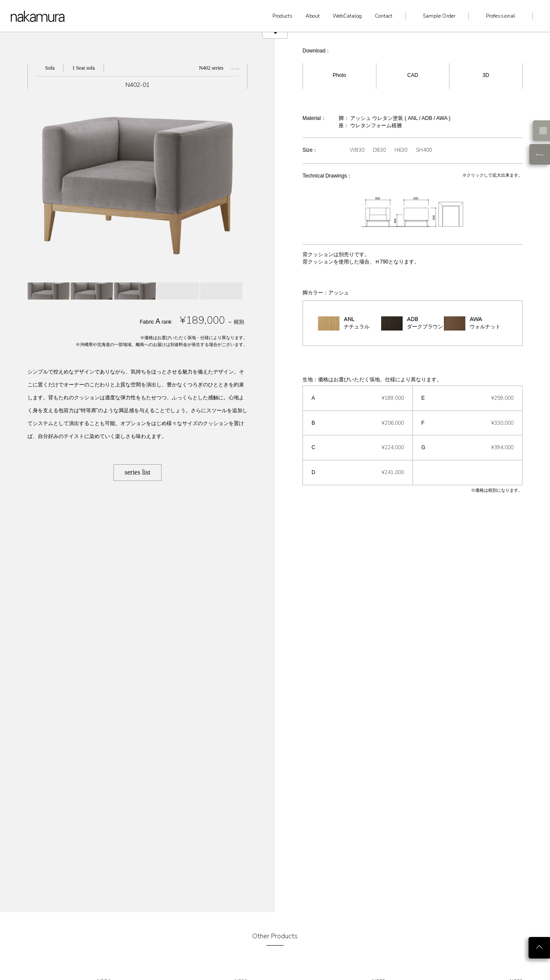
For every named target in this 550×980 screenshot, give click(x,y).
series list (137, 472)
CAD (413, 75)
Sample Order (439, 16)
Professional (501, 16)
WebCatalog (347, 16)
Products (283, 16)
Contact (383, 16)
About (313, 16)
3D (486, 75)
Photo (339, 75)
